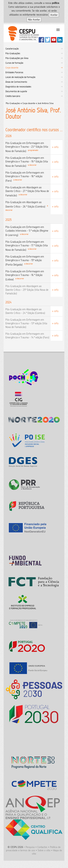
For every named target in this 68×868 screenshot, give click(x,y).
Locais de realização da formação (20, 77)
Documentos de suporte (16, 91)
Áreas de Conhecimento (16, 82)
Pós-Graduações (13, 53)
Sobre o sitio (44, 850)
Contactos (42, 847)
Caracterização (12, 49)
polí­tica (55, 3)
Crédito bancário (13, 96)
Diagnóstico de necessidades (18, 87)
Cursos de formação (14, 63)
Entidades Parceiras (14, 72)
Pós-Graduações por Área (17, 58)
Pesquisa (30, 847)
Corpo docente (12, 68)
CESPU (22, 33)
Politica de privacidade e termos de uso (33, 849)
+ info (55, 147)
